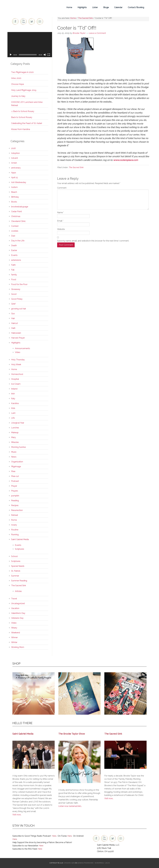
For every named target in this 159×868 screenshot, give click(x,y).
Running (15, 535)
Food (14, 280)
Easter (14, 250)
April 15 (14, 177)
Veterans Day (17, 618)
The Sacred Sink (76, 167)
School (14, 556)
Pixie (13, 471)
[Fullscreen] (49, 55)
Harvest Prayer (18, 338)
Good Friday (17, 299)
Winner (14, 637)
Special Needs (18, 566)
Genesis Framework (85, 863)
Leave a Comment (97, 33)
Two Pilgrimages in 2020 (22, 72)
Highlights (16, 343)
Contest (15, 226)
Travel (14, 599)
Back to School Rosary (22, 117)
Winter (14, 642)
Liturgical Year (18, 423)
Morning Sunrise (18, 447)
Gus (13, 314)
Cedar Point (17, 211)
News (14, 457)
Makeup (15, 433)
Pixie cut (15, 476)
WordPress (99, 863)
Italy (13, 398)
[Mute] (45, 55)
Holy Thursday (18, 360)
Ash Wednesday (19, 182)
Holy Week (16, 364)
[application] (30, 45)
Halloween (16, 333)
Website (61, 229)
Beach (14, 192)
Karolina (15, 403)
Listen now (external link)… (70, 806)
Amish (14, 163)
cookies (15, 231)
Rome (14, 520)
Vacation (15, 608)
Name (60, 212)
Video (18, 352)
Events (14, 255)
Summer (15, 576)
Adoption (15, 153)
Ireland (14, 389)
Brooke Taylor (30, 7)
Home (14, 369)
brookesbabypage (20, 207)
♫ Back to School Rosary (23, 111)
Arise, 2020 (16, 78)
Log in (107, 863)
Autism (14, 187)
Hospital (15, 379)
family (14, 275)
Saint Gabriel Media (20, 539)
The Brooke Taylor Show (72, 734)
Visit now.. (17, 815)
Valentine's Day (18, 613)
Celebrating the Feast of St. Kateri (27, 123)
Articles (18, 591)
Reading (15, 501)
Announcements (22, 348)
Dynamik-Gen (69, 863)
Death (14, 245)
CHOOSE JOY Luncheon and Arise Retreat (27, 104)
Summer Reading (19, 581)
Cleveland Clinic (18, 221)
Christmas (16, 216)
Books (14, 202)
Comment (62, 188)
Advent (15, 158)
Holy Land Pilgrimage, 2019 (24, 90)
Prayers (15, 491)
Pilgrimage (16, 467)
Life (13, 418)
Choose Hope (18, 84)
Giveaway (16, 289)
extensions (16, 260)
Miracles (15, 442)
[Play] (11, 55)
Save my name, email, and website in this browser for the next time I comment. (93, 241)
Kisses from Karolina (21, 129)
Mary (13, 437)
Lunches (15, 428)
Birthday (15, 197)
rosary (14, 525)
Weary (14, 628)
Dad (13, 236)
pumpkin (15, 496)
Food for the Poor (19, 284)
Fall (13, 270)
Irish (13, 394)
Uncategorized (18, 603)
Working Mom (18, 647)
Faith (13, 265)
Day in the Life (18, 241)
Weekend (16, 633)
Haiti (13, 328)
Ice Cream (16, 384)
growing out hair (19, 309)
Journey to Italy (18, 96)
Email (60, 221)
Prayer (14, 486)
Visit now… (109, 798)
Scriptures (20, 549)
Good (14, 294)
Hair (13, 318)
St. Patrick (16, 571)
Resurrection (17, 510)
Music (14, 452)
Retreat (15, 515)
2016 (13, 148)
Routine (15, 530)
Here (54, 836)
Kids (13, 408)
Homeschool (17, 374)
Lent (13, 413)
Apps (14, 173)
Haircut (14, 323)
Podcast (15, 481)
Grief (13, 304)
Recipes (15, 505)
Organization (17, 462)
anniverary (16, 168)
